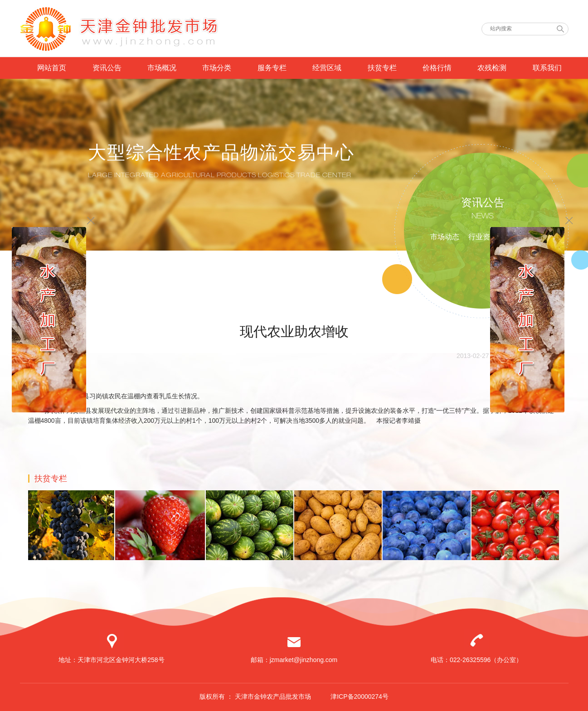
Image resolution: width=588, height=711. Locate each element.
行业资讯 (483, 237)
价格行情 (437, 68)
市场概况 (162, 68)
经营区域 (327, 68)
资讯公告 (107, 68)
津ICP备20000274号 (360, 696)
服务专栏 (272, 68)
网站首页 (52, 68)
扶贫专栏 (382, 68)
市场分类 (217, 68)
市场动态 (445, 237)
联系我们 (547, 68)
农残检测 (492, 68)
